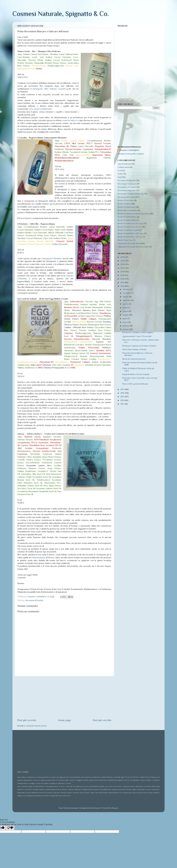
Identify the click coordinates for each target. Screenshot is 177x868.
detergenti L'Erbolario (52, 258)
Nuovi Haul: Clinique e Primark (134, 349)
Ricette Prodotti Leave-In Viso (130, 227)
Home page (65, 720)
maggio (126, 315)
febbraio (126, 326)
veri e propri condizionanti (40, 109)
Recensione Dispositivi (127, 190)
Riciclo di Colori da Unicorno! (134, 359)
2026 (123, 257)
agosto (126, 304)
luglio (125, 308)
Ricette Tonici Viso (125, 240)
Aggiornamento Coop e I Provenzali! (137, 336)
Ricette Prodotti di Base (127, 217)
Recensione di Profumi (127, 187)
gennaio (126, 329)
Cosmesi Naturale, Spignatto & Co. (61, 14)
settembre (127, 300)
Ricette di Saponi (124, 204)
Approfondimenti (124, 164)
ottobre (126, 297)
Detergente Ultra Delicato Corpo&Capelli (52, 89)
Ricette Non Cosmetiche (127, 210)
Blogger (115, 808)
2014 (123, 400)
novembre (127, 293)
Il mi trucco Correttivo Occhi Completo (138, 333)
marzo (125, 322)
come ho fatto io (70, 120)
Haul (119, 177)
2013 (123, 404)
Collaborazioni (123, 167)
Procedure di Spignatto (127, 181)
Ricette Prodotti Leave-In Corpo (130, 224)
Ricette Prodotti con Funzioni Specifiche (134, 214)
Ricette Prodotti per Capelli (128, 230)
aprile (125, 319)
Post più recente (27, 720)
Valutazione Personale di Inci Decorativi (133, 247)
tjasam (98, 808)
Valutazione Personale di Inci (129, 243)
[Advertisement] (64, 697)
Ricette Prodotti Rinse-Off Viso (130, 237)
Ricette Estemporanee (126, 207)
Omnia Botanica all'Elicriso (43, 557)
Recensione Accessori (127, 184)
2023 (123, 268)
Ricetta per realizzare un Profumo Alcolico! (139, 346)
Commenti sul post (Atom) (36, 726)
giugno (126, 311)
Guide (120, 174)
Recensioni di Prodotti (34, 600)
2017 (123, 389)
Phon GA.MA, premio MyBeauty (135, 384)
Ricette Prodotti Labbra (127, 220)
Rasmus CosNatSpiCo (130, 150)
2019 (123, 283)
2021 (123, 275)
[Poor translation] (10, 828)
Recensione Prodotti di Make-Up (131, 194)
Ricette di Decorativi (126, 200)
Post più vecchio (102, 720)
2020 (123, 279)
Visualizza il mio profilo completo (131, 154)
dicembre (127, 289)
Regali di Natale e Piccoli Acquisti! (136, 374)
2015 (123, 397)
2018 (123, 286)
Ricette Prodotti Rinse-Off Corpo (131, 234)
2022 (123, 272)
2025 (123, 261)
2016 (123, 393)
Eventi (120, 171)
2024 (123, 264)
